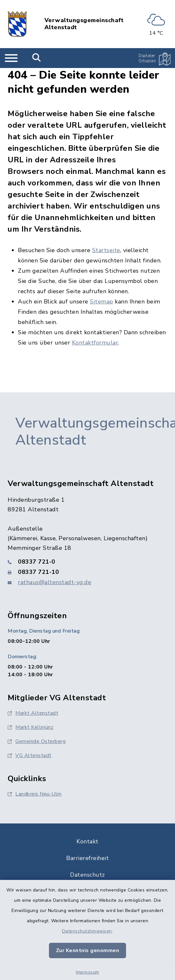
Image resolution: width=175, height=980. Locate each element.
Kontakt (87, 841)
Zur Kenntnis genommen (88, 950)
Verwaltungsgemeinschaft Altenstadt (84, 24)
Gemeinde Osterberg (37, 741)
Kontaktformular (95, 343)
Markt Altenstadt (33, 713)
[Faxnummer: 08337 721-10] (87, 572)
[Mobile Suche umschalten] (37, 58)
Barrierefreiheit (87, 858)
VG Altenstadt (30, 755)
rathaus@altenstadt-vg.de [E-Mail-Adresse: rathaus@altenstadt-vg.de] (55, 582)
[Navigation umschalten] (11, 58)
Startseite (106, 250)
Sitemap (102, 302)
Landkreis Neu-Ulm (35, 794)
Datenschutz (87, 875)
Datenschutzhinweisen (87, 931)
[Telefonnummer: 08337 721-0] (87, 562)
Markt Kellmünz (31, 727)
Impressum (87, 972)
